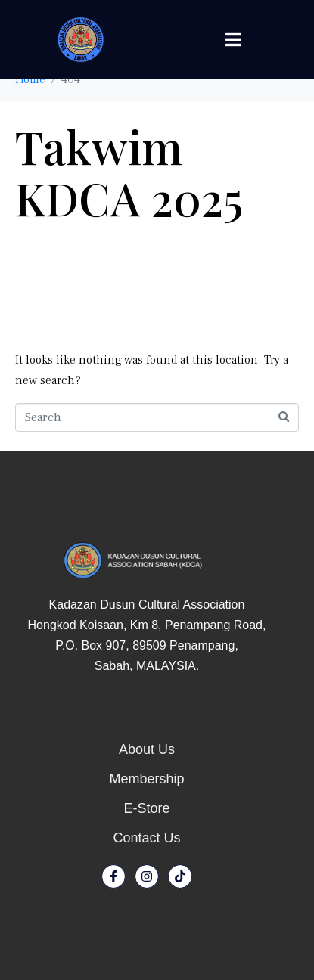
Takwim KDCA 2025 (129, 172)
